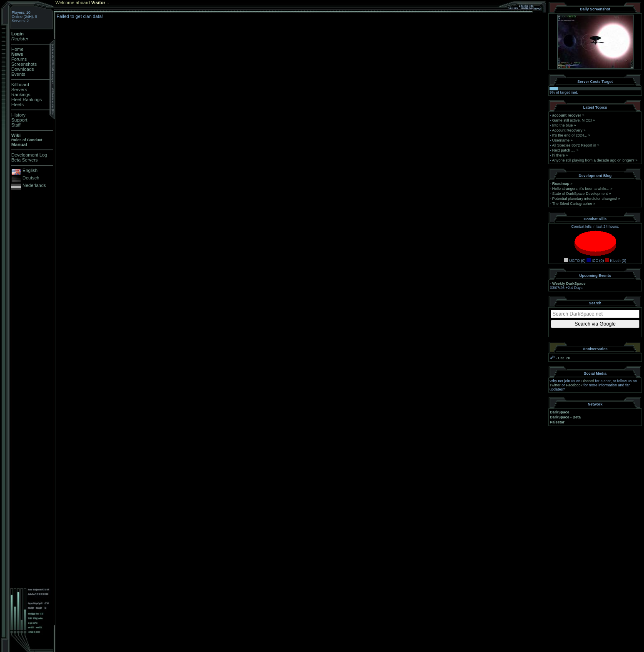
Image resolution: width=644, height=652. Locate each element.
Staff (16, 125)
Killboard (20, 85)
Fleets (17, 105)
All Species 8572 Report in (574, 145)
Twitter (555, 385)
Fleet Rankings (26, 100)
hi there (559, 155)
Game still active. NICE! (573, 120)
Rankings (21, 95)
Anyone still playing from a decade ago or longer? (593, 160)
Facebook (574, 385)
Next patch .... (564, 150)
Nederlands (34, 185)
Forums (19, 59)
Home (17, 49)
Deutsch (31, 178)
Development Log (29, 155)
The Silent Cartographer (572, 204)
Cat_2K (564, 358)
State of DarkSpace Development (580, 194)
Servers (19, 90)
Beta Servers (25, 160)
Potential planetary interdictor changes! (585, 199)
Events (18, 74)
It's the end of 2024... (570, 135)
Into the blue (563, 125)
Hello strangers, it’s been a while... (581, 189)
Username (561, 140)
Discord (588, 381)
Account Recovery (567, 130)
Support (19, 120)
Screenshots (24, 64)
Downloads (22, 69)
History (18, 115)
